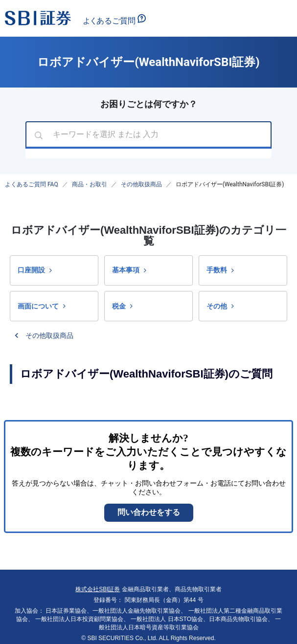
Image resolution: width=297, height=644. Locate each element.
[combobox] (148, 135)
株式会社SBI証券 (98, 589)
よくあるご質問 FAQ (32, 184)
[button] (54, 270)
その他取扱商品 (141, 184)
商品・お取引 (90, 184)
